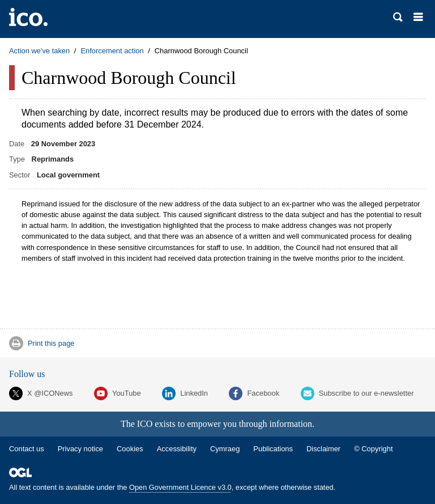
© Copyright (373, 449)
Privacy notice (80, 449)
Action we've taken (39, 51)
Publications (273, 449)
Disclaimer (323, 449)
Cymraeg (225, 449)
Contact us (27, 449)
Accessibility (177, 449)
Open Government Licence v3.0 (180, 487)
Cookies (130, 449)
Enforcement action (112, 51)
